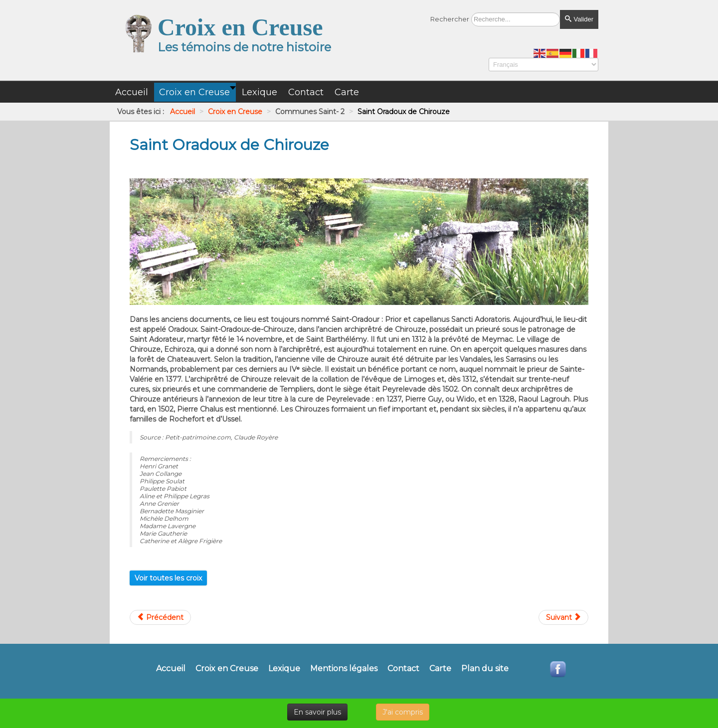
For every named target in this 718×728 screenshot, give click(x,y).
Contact (403, 669)
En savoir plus (317, 712)
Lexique (284, 669)
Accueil (171, 669)
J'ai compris (403, 712)
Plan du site (485, 669)
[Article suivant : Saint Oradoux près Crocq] (563, 617)
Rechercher (450, 19)
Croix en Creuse (227, 669)
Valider (579, 19)
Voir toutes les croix (168, 578)
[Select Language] (543, 65)
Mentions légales (344, 669)
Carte (440, 669)
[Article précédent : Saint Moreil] (160, 617)
